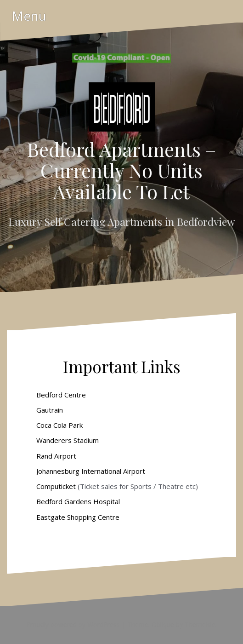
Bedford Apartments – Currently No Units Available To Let (121, 170)
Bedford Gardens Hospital (78, 501)
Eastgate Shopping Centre (77, 517)
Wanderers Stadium (68, 440)
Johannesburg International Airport (91, 471)
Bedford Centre (61, 395)
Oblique (163, 624)
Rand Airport (56, 456)
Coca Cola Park (59, 425)
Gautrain (50, 410)
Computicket (56, 486)
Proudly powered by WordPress (73, 624)
